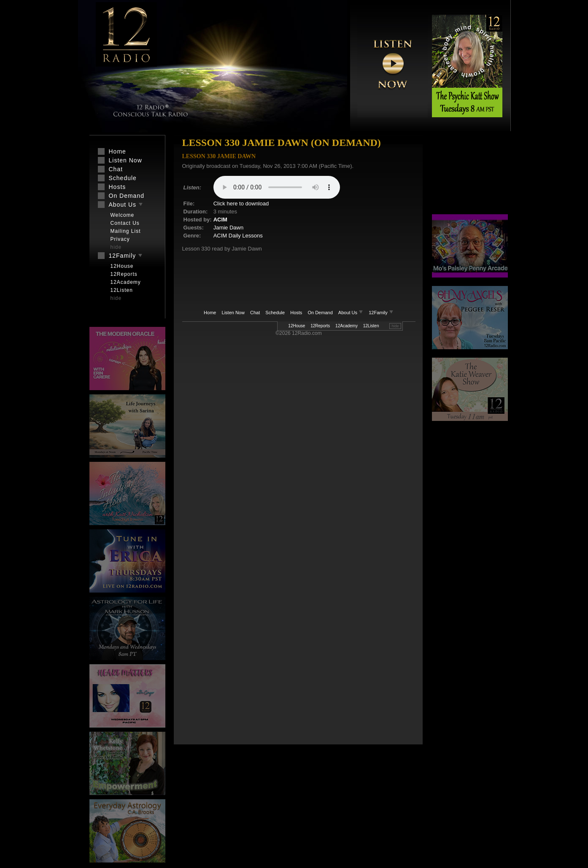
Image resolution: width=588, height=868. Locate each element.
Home (210, 313)
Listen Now (233, 313)
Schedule (275, 313)
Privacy (120, 239)
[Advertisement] (470, 175)
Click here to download (241, 204)
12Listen (371, 326)
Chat (255, 313)
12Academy (347, 326)
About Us (351, 313)
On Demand (320, 313)
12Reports (320, 326)
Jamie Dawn (229, 228)
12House (297, 326)
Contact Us (125, 223)
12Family (381, 313)
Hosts (296, 313)
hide (395, 326)
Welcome (123, 215)
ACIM (220, 220)
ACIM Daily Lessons (238, 236)
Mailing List (126, 231)
